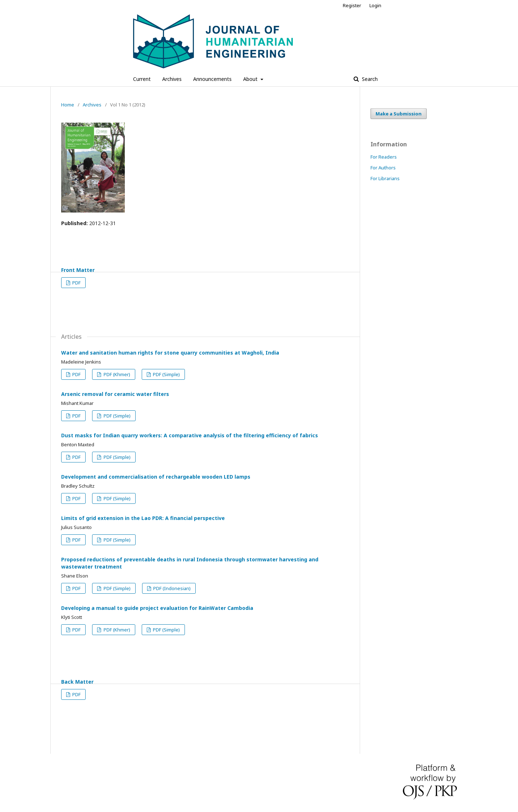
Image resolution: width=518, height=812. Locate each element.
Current (142, 79)
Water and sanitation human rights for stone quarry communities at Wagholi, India (170, 353)
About (251, 79)
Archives (172, 79)
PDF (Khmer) (116, 374)
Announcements (212, 79)
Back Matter (77, 682)
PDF (76, 283)
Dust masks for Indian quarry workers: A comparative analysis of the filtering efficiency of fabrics (190, 435)
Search (369, 79)
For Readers (384, 157)
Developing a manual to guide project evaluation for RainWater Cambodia (157, 608)
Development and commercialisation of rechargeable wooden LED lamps (156, 477)
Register (352, 5)
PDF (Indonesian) (171, 588)
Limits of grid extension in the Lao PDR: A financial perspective (143, 518)
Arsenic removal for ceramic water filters (115, 394)
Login (375, 5)
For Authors (383, 168)
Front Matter (78, 270)
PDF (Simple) (166, 374)
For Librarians (385, 178)
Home (68, 105)
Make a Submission (399, 114)
